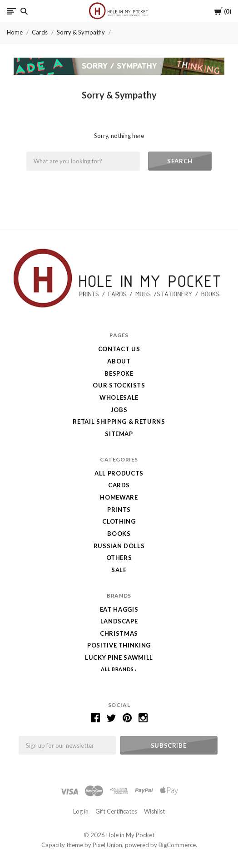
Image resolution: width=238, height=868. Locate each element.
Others (119, 558)
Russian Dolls (119, 546)
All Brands (117, 669)
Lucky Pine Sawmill (119, 657)
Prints (119, 510)
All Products (119, 473)
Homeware (119, 497)
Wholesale (119, 397)
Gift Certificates (116, 811)
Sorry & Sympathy (81, 32)
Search (180, 161)
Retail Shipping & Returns (119, 422)
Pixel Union (107, 845)
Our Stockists (119, 385)
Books (119, 534)
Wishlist (154, 811)
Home (15, 32)
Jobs (119, 410)
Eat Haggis (119, 609)
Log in (81, 811)
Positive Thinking (119, 645)
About (119, 361)
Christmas (119, 633)
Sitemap (119, 434)
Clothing (119, 521)
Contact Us (119, 349)
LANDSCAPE (119, 621)
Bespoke (119, 373)
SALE (119, 570)
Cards (40, 32)
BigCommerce (177, 845)
